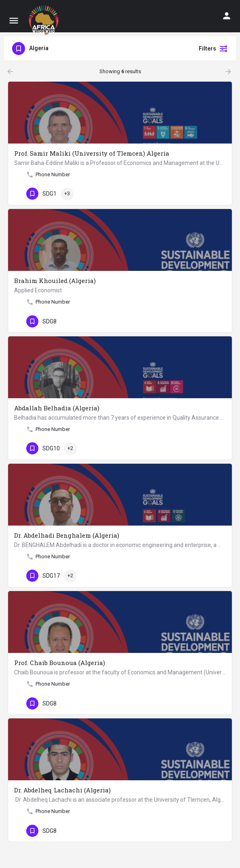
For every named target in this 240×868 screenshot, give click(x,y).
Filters (213, 49)
